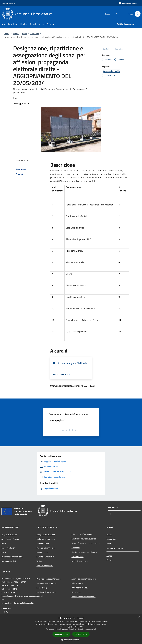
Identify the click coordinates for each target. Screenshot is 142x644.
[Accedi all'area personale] (128, 3)
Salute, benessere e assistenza (84, 552)
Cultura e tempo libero (46, 539)
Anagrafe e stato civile (46, 534)
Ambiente (76, 548)
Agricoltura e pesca (80, 561)
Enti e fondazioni (9, 548)
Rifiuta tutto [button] (81, 634)
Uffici (4, 543)
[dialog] (71, 629)
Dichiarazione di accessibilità (83, 597)
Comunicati (111, 539)
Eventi (109, 560)
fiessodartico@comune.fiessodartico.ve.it (25, 596)
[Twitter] (116, 14)
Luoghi (109, 556)
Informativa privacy (80, 588)
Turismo (40, 561)
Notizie (109, 534)
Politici (4, 552)
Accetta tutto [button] (61, 634)
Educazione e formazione (82, 534)
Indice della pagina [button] (23, 161)
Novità (16, 34)
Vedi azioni (121, 49)
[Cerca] (138, 14)
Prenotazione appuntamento (48, 579)
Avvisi (24, 34)
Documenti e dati (9, 561)
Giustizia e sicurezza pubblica (84, 539)
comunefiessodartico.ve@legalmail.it (18, 603)
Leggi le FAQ (42, 588)
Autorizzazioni (77, 557)
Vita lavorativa (43, 543)
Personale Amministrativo (12, 557)
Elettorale (35, 34)
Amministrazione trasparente (84, 579)
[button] (71, 640)
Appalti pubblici (43, 552)
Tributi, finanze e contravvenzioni (86, 543)
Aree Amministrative (10, 539)
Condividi (108, 49)
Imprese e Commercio (46, 548)
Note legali (76, 592)
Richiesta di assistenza (46, 592)
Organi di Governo (9, 534)
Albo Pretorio (77, 583)
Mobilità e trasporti (45, 566)
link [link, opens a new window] (95, 629)
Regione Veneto (8, 3)
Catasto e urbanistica (45, 557)
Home (7, 34)
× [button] (139, 617)
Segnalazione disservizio (47, 583)
